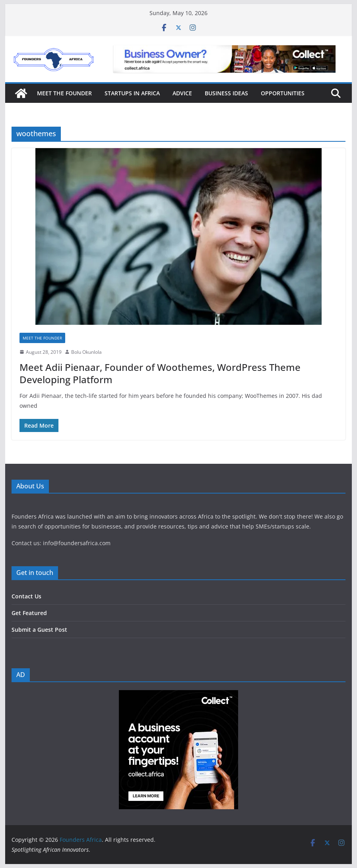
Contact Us (26, 596)
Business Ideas (226, 93)
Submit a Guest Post (39, 630)
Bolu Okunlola (86, 352)
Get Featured (29, 613)
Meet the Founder (64, 93)
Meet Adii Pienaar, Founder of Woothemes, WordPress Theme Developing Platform (160, 373)
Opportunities (283, 93)
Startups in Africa (132, 93)
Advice (182, 93)
